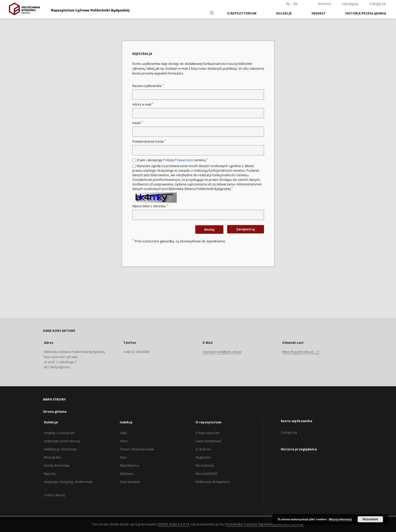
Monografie (53, 457)
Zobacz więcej (55, 495)
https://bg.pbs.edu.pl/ (301, 352)
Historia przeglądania (366, 13)
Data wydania (130, 482)
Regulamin (203, 457)
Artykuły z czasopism (59, 433)
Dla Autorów (205, 466)
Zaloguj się (378, 4)
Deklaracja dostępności (213, 482)
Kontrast (325, 4)
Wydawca (127, 474)
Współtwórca (129, 466)
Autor (124, 441)
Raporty (50, 474)
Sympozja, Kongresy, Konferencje (68, 482)
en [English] (296, 4)
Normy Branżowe (57, 466)
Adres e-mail (143, 104)
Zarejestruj (246, 229)
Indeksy (319, 13)
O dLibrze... (204, 449)
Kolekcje (284, 13)
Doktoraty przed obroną (62, 441)
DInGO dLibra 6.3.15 (174, 524)
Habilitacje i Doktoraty (60, 449)
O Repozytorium (208, 433)
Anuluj (209, 230)
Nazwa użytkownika (148, 86)
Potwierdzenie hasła (149, 142)
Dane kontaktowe (208, 441)
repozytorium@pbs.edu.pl (222, 352)
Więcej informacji (340, 519)
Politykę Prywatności (178, 160)
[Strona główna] (211, 13)
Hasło (138, 123)
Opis (123, 457)
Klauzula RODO (207, 474)
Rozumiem (370, 519)
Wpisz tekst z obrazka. (150, 206)
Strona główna (55, 412)
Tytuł (123, 433)
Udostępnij (350, 4)
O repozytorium (242, 13)
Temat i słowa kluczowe (137, 449)
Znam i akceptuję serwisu (172, 160)
